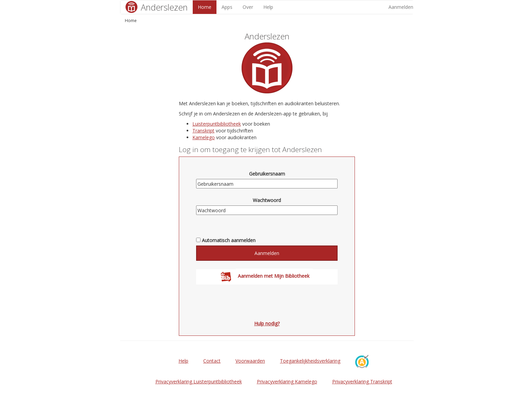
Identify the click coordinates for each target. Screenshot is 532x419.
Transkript (203, 131)
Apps (227, 7)
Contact (212, 361)
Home (205, 7)
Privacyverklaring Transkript (362, 381)
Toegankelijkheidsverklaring (310, 361)
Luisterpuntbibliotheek (217, 124)
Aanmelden (401, 7)
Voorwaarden (250, 361)
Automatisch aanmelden (229, 240)
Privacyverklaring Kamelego (287, 381)
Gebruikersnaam (267, 174)
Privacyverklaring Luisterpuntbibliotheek (199, 381)
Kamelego (204, 137)
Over (248, 7)
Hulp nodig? (267, 323)
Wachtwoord (267, 200)
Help (268, 7)
